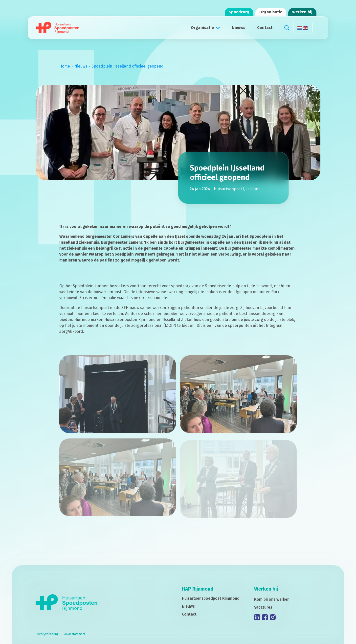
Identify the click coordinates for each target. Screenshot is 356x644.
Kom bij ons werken (272, 599)
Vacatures (263, 607)
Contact (265, 28)
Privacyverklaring (47, 634)
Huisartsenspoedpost (211, 598)
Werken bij (302, 12)
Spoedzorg (239, 12)
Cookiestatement (74, 634)
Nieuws (239, 28)
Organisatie (271, 12)
